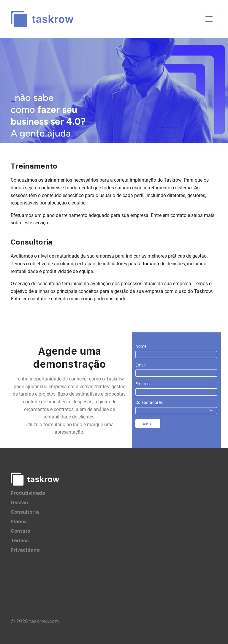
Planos (19, 521)
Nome (141, 346)
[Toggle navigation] (209, 19)
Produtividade (28, 493)
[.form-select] (176, 411)
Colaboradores (149, 402)
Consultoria (25, 512)
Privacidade (25, 550)
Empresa (144, 384)
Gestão (19, 502)
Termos (20, 540)
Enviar (148, 423)
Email (140, 365)
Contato (20, 531)
